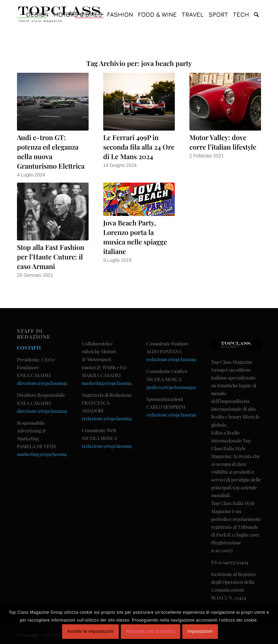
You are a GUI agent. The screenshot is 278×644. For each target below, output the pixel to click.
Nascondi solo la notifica (150, 631)
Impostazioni (200, 631)
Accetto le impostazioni (90, 631)
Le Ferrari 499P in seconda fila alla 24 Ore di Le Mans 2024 (139, 147)
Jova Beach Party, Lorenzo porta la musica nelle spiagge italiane (135, 237)
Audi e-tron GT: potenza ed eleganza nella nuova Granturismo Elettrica (51, 151)
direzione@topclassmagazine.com (53, 383)
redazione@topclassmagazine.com (118, 418)
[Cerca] (256, 14)
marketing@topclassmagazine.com (54, 454)
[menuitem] (37, 14)
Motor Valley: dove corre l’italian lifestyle (223, 142)
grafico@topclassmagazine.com (180, 387)
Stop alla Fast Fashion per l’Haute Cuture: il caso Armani (51, 257)
